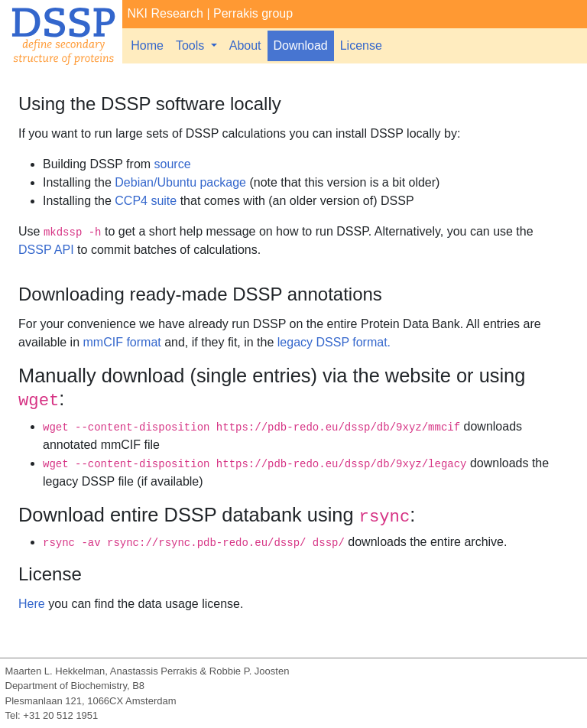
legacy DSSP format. (334, 342)
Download (301, 45)
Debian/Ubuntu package (180, 182)
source (173, 164)
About (245, 45)
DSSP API (46, 250)
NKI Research (165, 13)
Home (147, 45)
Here (32, 604)
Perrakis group (253, 13)
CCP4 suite (146, 201)
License (361, 45)
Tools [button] (192, 45)
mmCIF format (122, 342)
